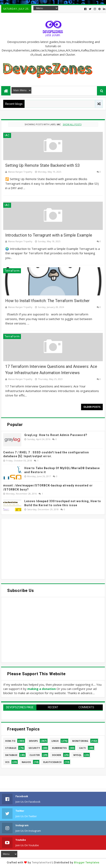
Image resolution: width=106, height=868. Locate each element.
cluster (35, 755)
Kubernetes (59, 748)
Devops (33, 741)
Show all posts (72, 124)
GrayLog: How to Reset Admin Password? (56, 435)
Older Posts (92, 407)
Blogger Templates (87, 862)
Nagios (26, 762)
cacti (82, 748)
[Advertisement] (53, 549)
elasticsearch (52, 762)
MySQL (77, 755)
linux (55, 741)
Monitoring (80, 741)
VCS (7, 762)
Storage (11, 748)
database (11, 755)
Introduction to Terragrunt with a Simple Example (49, 235)
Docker (57, 755)
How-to (10, 741)
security (34, 748)
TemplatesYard (42, 862)
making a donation (42, 689)
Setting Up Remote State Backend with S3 (42, 165)
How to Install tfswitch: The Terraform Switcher (47, 301)
